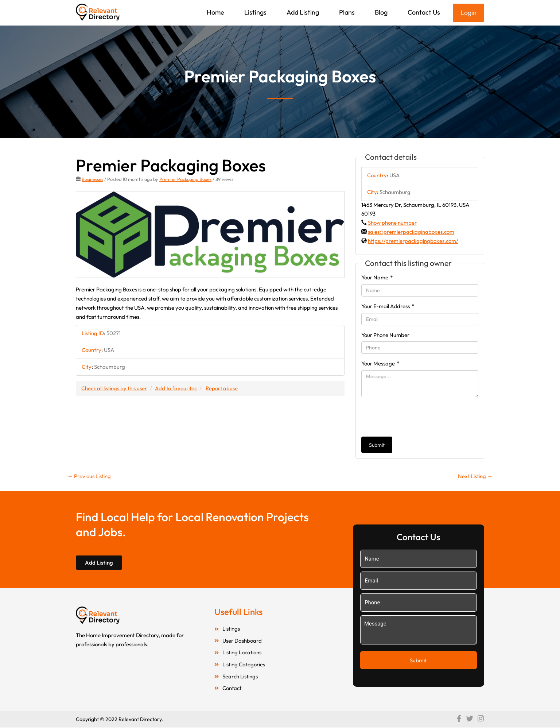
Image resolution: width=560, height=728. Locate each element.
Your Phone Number (385, 335)
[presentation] (417, 417)
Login (468, 13)
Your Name (377, 277)
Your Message (380, 363)
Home (215, 12)
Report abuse (223, 388)
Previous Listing (89, 476)
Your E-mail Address (388, 306)
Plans (347, 12)
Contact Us (424, 12)
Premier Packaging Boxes (185, 179)
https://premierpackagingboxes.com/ (413, 241)
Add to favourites (177, 388)
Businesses (92, 179)
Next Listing (475, 476)
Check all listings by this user (114, 388)
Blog (381, 12)
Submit (377, 445)
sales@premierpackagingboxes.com (411, 232)
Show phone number (392, 223)
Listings (255, 12)
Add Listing (303, 12)
